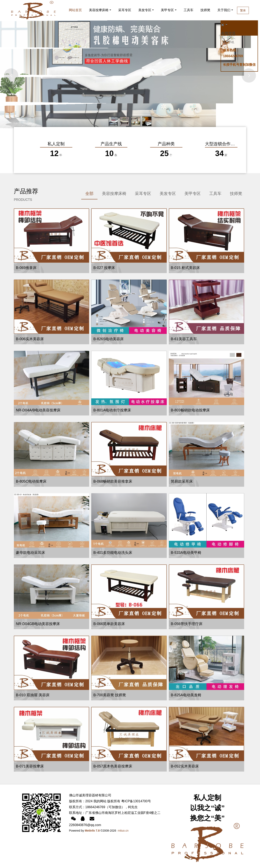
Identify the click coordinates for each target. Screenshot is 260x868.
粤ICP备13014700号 (136, 801)
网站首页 (75, 10)
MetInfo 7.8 (92, 831)
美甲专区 (167, 10)
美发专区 (145, 10)
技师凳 (206, 10)
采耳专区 (125, 10)
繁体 (252, 10)
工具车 (188, 10)
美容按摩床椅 (99, 10)
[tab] (89, 194)
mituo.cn (123, 831)
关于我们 (231, 10)
